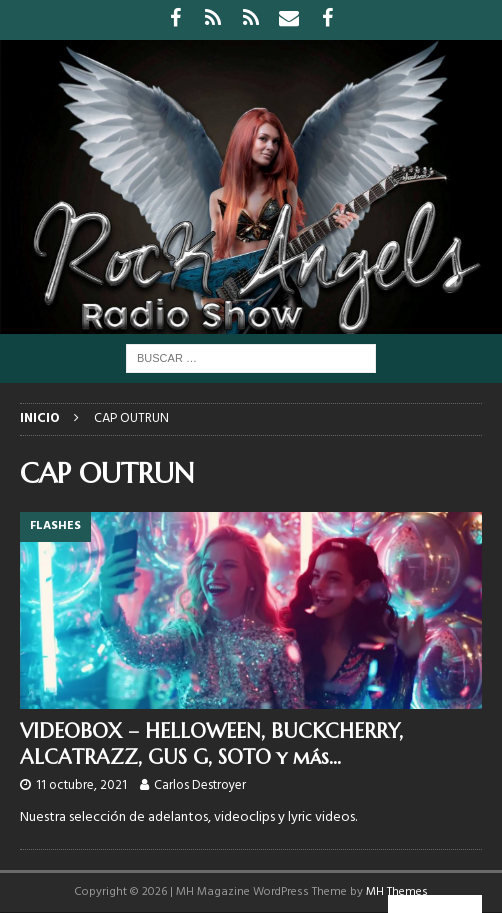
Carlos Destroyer (200, 785)
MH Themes (397, 892)
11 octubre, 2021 (81, 785)
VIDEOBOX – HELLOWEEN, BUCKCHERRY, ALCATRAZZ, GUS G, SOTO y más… (211, 744)
